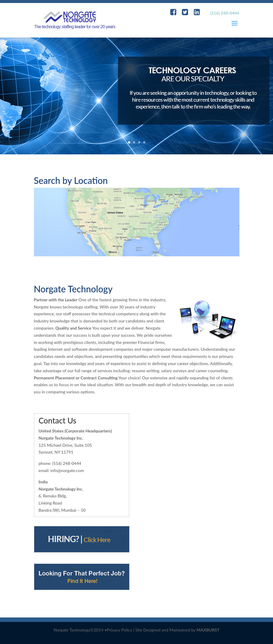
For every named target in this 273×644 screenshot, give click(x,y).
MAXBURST (208, 630)
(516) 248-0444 (225, 13)
